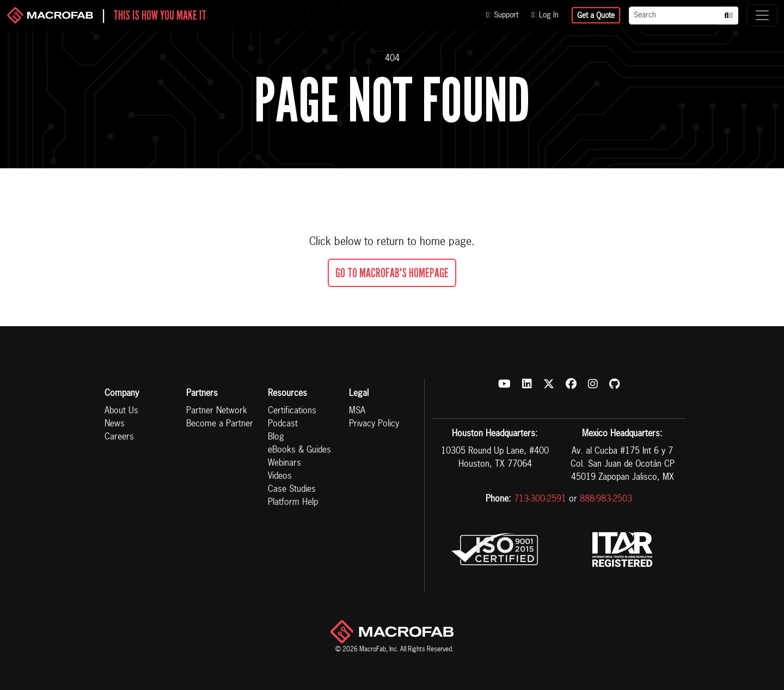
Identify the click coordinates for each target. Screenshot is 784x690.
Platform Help (293, 503)
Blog (276, 437)
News (115, 424)
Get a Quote (596, 16)
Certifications (292, 411)
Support (502, 15)
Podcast (283, 424)
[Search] (674, 16)
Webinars (284, 463)
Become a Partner (220, 424)
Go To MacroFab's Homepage (392, 273)
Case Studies (292, 490)
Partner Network (217, 411)
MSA (357, 411)
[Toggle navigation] (762, 15)
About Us (121, 411)
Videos (280, 477)
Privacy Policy (374, 424)
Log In (545, 15)
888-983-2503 (606, 499)
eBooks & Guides (299, 450)
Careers (119, 437)
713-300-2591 (540, 499)
